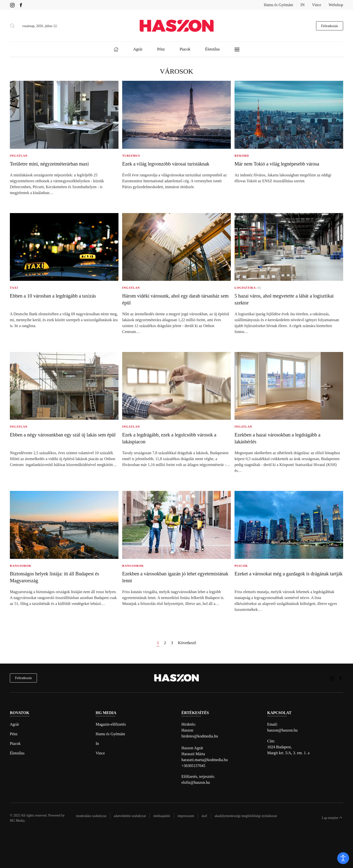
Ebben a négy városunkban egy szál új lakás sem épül (63, 435)
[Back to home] (177, 26)
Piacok (15, 743)
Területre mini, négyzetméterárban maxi (49, 164)
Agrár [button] (138, 49)
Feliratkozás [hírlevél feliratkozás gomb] (330, 26)
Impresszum (186, 816)
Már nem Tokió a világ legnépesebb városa (277, 164)
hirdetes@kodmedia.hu (200, 736)
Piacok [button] (185, 49)
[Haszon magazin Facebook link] (21, 5)
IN (303, 5)
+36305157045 (193, 766)
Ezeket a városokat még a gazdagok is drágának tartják (289, 574)
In (97, 743)
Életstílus (17, 753)
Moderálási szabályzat (91, 816)
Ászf (204, 816)
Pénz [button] (161, 49)
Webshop (336, 5)
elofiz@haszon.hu (196, 782)
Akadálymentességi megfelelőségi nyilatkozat (246, 816)
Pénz (14, 734)
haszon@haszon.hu (283, 730)
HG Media (17, 821)
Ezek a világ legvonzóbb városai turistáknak (166, 164)
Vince (317, 5)
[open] (343, 858)
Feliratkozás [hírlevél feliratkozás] (23, 678)
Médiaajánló (162, 816)
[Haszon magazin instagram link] (12, 5)
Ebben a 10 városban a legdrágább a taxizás (53, 296)
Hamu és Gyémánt (278, 5)
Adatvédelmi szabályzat (130, 816)
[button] (12, 26)
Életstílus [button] (213, 49)
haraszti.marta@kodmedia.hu (205, 760)
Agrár (14, 724)
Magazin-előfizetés (111, 724)
